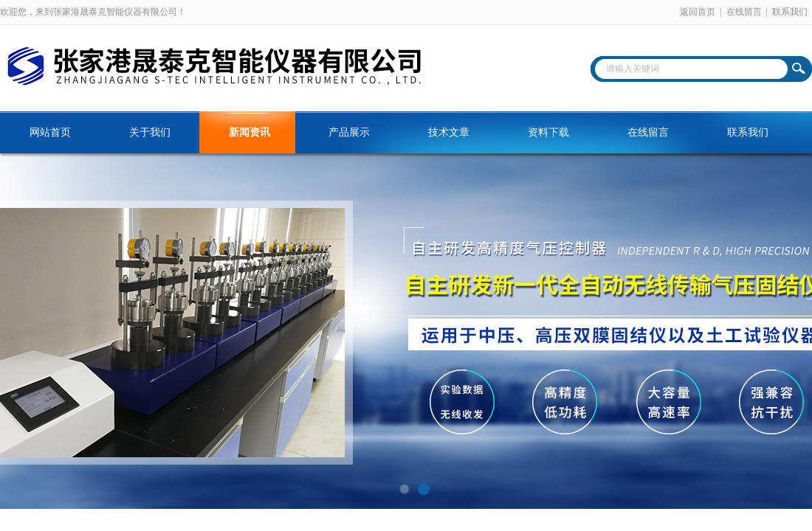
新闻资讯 (250, 132)
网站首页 (50, 132)
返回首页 (698, 12)
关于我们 (150, 132)
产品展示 (349, 132)
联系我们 (790, 12)
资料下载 (548, 132)
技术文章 (449, 132)
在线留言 (744, 12)
